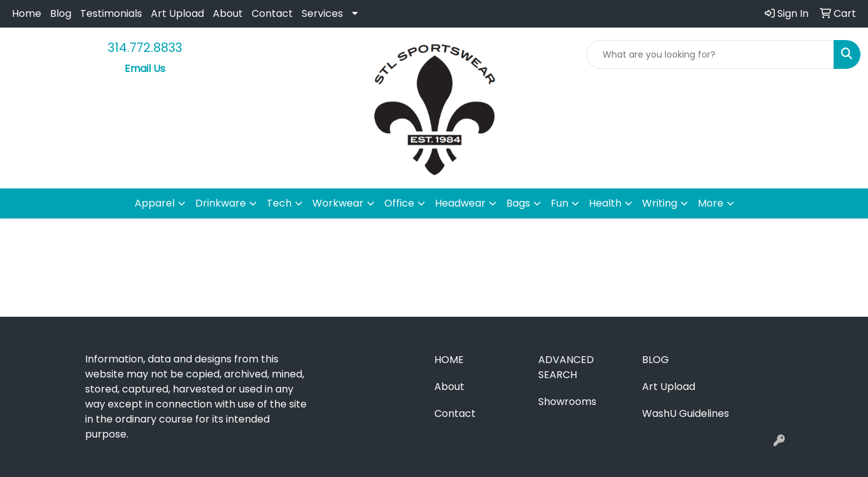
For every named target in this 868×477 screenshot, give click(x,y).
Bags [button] (518, 203)
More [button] (711, 203)
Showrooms (567, 402)
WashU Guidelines (686, 413)
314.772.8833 (145, 48)
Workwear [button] (338, 203)
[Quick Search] (710, 54)
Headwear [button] (460, 203)
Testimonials (111, 13)
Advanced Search (566, 367)
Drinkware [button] (221, 203)
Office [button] (399, 203)
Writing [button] (660, 203)
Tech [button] (279, 203)
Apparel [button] (155, 203)
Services (322, 13)
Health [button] (605, 203)
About (228, 13)
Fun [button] (559, 203)
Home (27, 13)
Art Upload (177, 13)
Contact (272, 13)
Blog (61, 13)
